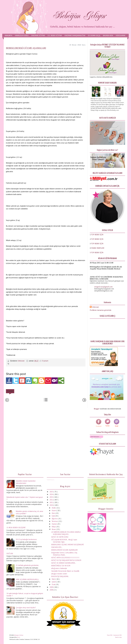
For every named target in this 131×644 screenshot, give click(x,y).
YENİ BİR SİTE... (57, 547)
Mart (54, 579)
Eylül (54, 516)
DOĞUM (10, 554)
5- (91, 253)
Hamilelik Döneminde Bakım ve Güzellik (65, 571)
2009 (52, 587)
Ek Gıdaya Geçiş (94, 36)
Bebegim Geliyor (19, 635)
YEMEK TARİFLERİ (98, 248)
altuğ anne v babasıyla (59, 568)
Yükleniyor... (51, 480)
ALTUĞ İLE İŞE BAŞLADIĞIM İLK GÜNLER (66, 560)
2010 (52, 505)
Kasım (54, 511)
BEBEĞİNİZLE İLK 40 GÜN (61, 566)
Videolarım (120, 36)
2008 (52, 590)
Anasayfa (8, 36)
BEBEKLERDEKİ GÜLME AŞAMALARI (26, 48)
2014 (52, 495)
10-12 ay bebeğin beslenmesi (26, 540)
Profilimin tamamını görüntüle (101, 310)
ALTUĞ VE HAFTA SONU (60, 537)
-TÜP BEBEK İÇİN (97, 235)
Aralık (54, 508)
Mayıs (54, 527)
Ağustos (55, 519)
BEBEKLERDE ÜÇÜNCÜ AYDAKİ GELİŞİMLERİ (67, 545)
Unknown (21, 361)
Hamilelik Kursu (22, 36)
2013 (52, 497)
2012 (52, 500)
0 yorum (45, 361)
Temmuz (55, 521)
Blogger (97, 409)
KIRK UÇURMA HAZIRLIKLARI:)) (27, 580)
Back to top (118, 637)
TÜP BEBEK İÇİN (97, 239)
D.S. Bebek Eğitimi (55, 36)
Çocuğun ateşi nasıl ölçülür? (26, 608)
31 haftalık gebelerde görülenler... (28, 565)
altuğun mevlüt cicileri (59, 574)
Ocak (54, 585)
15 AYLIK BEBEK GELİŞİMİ (16, 528)
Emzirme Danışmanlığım (75, 36)
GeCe (19, 637)
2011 (52, 503)
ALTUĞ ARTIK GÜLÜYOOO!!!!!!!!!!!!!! (65, 558)
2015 (52, 492)
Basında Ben (108, 36)
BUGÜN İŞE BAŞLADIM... (60, 577)
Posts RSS (110, 635)
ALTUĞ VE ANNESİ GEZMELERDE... (64, 563)
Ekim (54, 513)
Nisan (54, 529)
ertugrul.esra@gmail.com (103, 287)
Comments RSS (117, 635)
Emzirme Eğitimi (38, 36)
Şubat (54, 582)
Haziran (55, 524)
